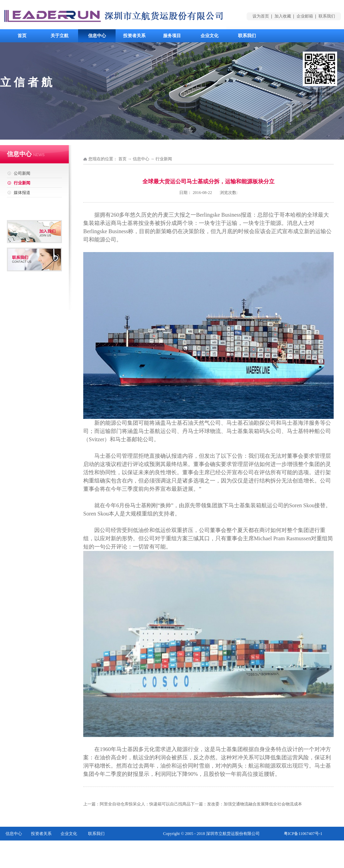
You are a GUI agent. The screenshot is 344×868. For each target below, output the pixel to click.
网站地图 (314, 847)
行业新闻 (164, 159)
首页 (22, 36)
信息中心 (141, 159)
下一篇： (246, 804)
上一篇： (137, 804)
